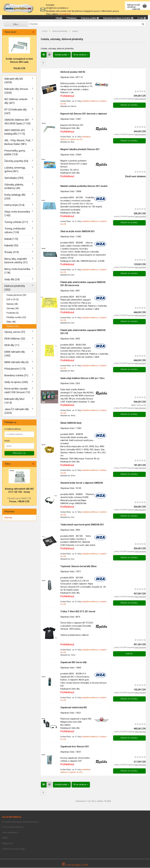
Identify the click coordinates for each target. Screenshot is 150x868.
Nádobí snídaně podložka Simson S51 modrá (84, 187)
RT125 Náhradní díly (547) (16, 112)
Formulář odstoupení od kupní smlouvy (20, 823)
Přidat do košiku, (129, 106)
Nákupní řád (8, 844)
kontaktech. (66, 14)
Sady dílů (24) (12, 280)
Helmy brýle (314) (14, 206)
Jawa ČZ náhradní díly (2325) (17, 412)
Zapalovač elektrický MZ (74, 708)
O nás (142, 18)
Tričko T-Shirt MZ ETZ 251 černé (78, 612)
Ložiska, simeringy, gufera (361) (15, 170)
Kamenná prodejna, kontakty (118, 18)
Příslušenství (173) (15, 369)
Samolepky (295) (14, 179)
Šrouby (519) (12, 253)
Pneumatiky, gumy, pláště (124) (15, 153)
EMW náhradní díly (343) (15, 354)
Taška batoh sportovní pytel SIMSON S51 (82, 525)
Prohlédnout (67, 97)
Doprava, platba (90, 18)
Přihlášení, (72, 18)
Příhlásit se (19, 454)
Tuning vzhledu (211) (16, 223)
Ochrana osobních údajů (13, 850)
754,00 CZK (19, 69)
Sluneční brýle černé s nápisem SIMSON (82, 484)
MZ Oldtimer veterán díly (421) (16, 102)
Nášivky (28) (12, 305)
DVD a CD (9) (13, 300)
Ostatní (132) (13, 327)
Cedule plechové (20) (16, 296)
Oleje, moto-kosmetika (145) (17, 214)
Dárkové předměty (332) (15, 288)
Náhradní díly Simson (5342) (16, 92)
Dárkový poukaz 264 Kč (73, 73)
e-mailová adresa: (13, 430)
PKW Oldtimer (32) (15, 339)
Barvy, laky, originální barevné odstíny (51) (16, 261)
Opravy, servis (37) (15, 333)
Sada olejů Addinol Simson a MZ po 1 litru (82, 379)
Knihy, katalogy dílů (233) (15, 197)
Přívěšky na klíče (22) (16, 318)
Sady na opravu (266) (16, 383)
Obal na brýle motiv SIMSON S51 (78, 232)
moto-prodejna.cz (11, 833)
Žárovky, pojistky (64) (16, 162)
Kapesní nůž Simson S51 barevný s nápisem (84, 114)
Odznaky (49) (13, 309)
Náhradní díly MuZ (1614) (14, 401)
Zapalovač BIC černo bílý (73, 663)
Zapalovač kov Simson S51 (75, 747)
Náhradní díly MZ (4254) (14, 81)
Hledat (59, 18)
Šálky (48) (11, 322)
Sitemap (8, 518)
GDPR (5, 839)
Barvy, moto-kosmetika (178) (17, 272)
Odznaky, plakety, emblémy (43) (14, 187)
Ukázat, (129, 654)
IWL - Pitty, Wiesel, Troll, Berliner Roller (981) (17, 143)
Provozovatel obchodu (13, 828)
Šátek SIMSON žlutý (71, 424)
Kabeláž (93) (11, 246)
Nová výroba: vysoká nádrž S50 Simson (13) (17, 391)
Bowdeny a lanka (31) (16, 376)
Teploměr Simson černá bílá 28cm (78, 567)
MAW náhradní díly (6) (16, 363)
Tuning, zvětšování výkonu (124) (15, 231)
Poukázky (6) (13, 314)
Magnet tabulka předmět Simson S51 (80, 150)
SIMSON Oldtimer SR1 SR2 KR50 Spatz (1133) (17, 122)
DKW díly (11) (12, 346)
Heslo (7, 441)
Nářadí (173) (11, 240)
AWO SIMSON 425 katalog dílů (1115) (15, 133)
